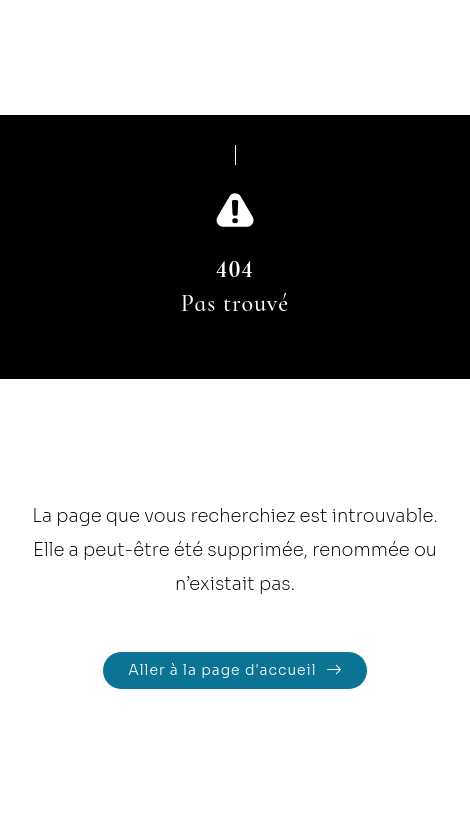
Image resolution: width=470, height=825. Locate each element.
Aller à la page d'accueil (222, 670)
